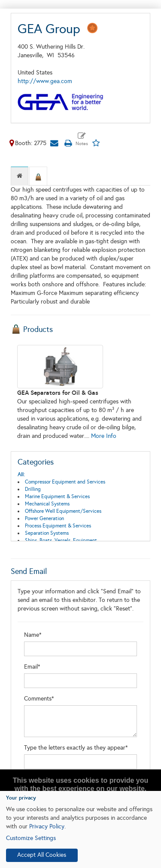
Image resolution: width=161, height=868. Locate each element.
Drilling (33, 489)
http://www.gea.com (45, 81)
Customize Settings (31, 838)
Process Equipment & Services (58, 526)
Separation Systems (47, 533)
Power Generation (44, 518)
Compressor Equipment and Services (65, 482)
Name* (33, 635)
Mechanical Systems (47, 504)
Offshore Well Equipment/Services (63, 511)
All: (21, 474)
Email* (32, 667)
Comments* (39, 699)
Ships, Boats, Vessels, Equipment (61, 540)
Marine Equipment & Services (57, 496)
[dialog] (80, 829)
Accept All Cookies (42, 855)
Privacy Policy (47, 826)
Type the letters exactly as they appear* (76, 748)
